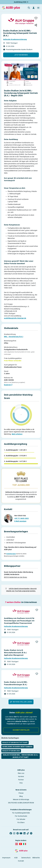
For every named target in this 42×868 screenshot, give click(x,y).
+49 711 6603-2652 (22, 514)
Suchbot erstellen (21, 726)
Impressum (6, 853)
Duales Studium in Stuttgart (15, 738)
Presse (21, 789)
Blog (21, 792)
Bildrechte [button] (36, 853)
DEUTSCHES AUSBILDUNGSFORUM (21, 798)
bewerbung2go (11, 550)
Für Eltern (21, 818)
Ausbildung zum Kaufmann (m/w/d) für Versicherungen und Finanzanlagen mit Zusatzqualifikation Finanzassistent (19, 616)
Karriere (21, 772)
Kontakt (21, 857)
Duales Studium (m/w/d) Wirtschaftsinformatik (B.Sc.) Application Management (15, 648)
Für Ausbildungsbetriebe (21, 809)
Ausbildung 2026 (21, 2)
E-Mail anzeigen (20, 517)
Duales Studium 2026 (11, 747)
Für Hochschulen (21, 812)
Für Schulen (21, 815)
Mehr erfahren (17, 434)
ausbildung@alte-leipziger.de (15, 318)
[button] (38, 8)
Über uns (21, 769)
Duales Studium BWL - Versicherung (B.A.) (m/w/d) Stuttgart (21, 752)
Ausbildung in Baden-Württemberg (17, 742)
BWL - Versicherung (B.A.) (14, 337)
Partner (21, 775)
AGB (16, 853)
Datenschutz (26, 853)
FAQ (21, 779)
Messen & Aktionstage (21, 795)
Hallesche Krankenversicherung (15, 39)
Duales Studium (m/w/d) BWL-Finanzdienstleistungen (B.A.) (16, 679)
